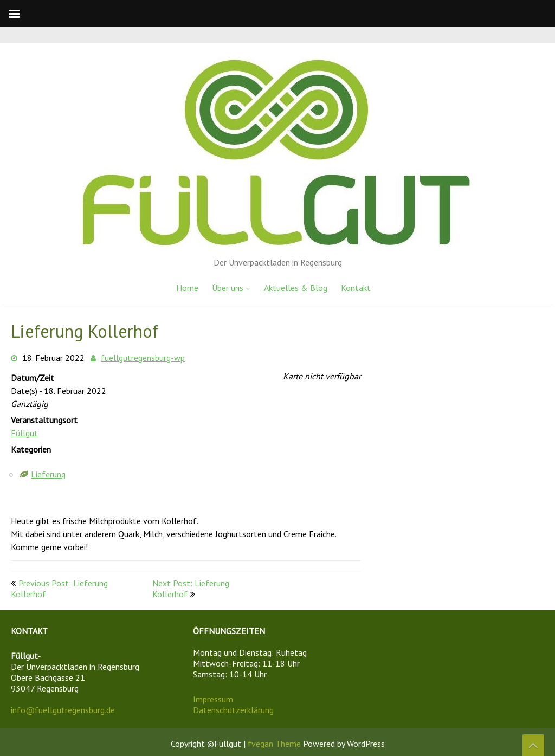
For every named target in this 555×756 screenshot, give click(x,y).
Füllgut (24, 433)
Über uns (228, 288)
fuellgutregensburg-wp (143, 358)
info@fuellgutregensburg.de (63, 710)
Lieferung (48, 474)
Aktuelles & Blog (296, 288)
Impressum (213, 699)
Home (187, 288)
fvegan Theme (275, 744)
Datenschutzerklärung (233, 710)
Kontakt (356, 288)
